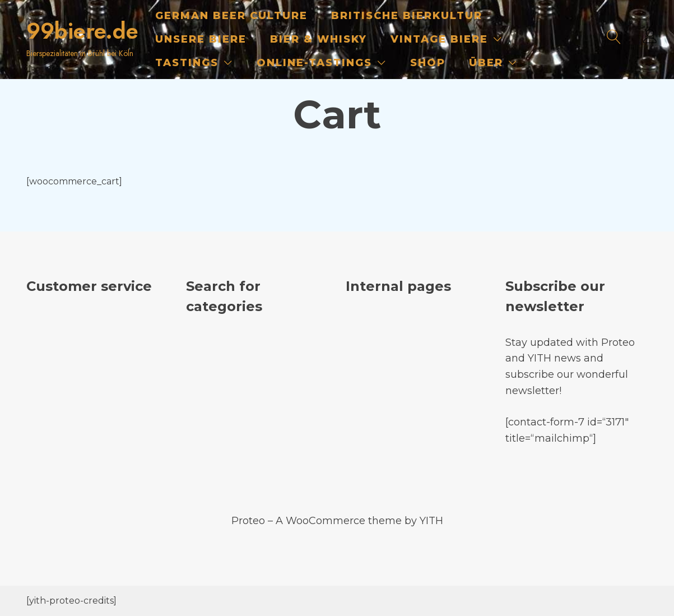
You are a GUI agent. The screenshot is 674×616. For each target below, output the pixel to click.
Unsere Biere (201, 39)
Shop (428, 63)
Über (486, 63)
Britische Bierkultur (407, 16)
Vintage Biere (439, 39)
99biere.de (82, 31)
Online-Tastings (314, 63)
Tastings (187, 63)
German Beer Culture (231, 16)
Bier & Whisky (319, 39)
